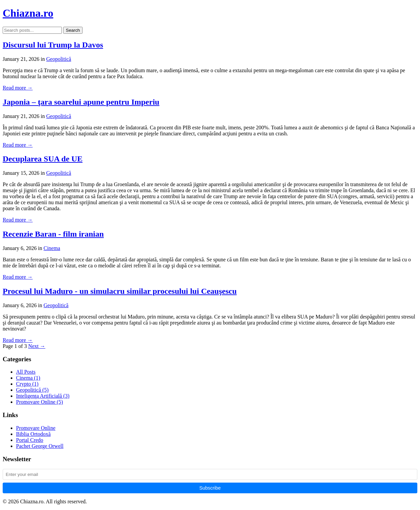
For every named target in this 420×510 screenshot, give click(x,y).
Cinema (52, 248)
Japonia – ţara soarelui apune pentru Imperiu (81, 102)
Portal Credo (30, 440)
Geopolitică (59, 59)
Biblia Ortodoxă (33, 434)
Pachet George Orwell (40, 446)
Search (73, 30)
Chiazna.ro (28, 13)
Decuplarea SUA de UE (43, 159)
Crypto (27, 384)
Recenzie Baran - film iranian (53, 234)
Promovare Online (39, 402)
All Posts (26, 372)
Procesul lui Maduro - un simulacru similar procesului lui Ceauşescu (120, 291)
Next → (37, 346)
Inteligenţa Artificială (43, 396)
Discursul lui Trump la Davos (53, 45)
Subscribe (210, 488)
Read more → (18, 88)
